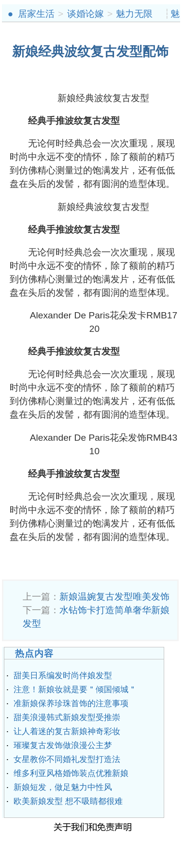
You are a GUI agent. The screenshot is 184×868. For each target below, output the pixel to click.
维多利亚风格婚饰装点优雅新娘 (71, 773)
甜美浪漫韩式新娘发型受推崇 (67, 717)
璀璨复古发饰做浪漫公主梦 (63, 745)
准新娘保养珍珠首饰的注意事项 (71, 704)
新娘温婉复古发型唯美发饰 (114, 597)
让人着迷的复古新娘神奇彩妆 (67, 731)
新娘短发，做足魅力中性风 (63, 787)
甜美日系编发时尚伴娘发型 (63, 676)
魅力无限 (134, 14)
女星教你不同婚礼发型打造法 (67, 759)
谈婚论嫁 (85, 14)
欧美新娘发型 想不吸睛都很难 (68, 801)
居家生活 (36, 14)
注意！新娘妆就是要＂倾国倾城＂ (75, 690)
